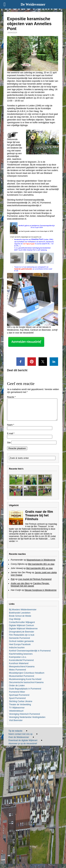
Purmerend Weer (17, 696)
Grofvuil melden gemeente (21, 645)
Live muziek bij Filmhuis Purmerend (35, 583)
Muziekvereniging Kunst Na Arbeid (25, 683)
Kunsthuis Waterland (19, 668)
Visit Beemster (16, 725)
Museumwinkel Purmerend (21, 680)
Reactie (11, 397)
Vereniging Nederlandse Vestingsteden (27, 721)
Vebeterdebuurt (16, 715)
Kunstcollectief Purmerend (21, 664)
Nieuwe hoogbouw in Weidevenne (41, 594)
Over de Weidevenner (19, 741)
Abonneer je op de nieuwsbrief (23, 748)
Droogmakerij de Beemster (22, 636)
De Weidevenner (25, 753)
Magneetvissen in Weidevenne (41, 564)
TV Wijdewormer (17, 712)
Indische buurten (17, 652)
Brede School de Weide (20, 620)
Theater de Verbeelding (20, 709)
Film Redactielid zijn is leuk (22, 639)
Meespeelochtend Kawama (22, 671)
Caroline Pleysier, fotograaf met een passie (30, 589)
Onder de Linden (17, 690)
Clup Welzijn (15, 623)
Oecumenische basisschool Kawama (26, 687)
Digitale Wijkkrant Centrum (21, 630)
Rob (13, 583)
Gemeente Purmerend (19, 642)
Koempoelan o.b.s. (18, 661)
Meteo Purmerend (17, 674)
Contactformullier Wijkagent (22, 626)
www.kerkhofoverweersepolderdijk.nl (24, 205)
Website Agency (40, 756)
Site (9, 447)
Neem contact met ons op (21, 738)
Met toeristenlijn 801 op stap (41, 568)
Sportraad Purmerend (19, 699)
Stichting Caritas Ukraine (21, 706)
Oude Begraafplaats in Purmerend (25, 693)
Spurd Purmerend (17, 702)
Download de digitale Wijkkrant (23, 745)
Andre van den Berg (20, 588)
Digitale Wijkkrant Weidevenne (23, 633)
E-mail (11, 438)
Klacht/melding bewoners (21, 658)
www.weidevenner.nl (17, 219)
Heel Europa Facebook (20, 649)
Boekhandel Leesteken (20, 617)
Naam (11, 429)
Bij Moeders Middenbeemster (23, 614)
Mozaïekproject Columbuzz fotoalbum (27, 677)
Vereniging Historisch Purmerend (24, 718)
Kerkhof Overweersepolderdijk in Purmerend (30, 655)
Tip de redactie (15, 735)
